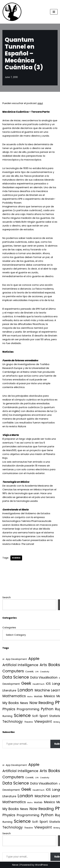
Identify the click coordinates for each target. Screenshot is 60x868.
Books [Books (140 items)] (54, 665)
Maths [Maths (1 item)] (30, 697)
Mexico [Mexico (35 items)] (49, 696)
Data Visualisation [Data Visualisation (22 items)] (44, 677)
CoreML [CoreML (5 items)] (30, 672)
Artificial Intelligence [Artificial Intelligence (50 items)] (20, 665)
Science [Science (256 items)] (22, 715)
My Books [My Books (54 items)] (11, 703)
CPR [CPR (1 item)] (37, 672)
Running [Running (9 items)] (7, 716)
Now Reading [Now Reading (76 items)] (42, 703)
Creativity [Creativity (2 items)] (45, 672)
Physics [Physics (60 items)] (9, 709)
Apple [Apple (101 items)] (34, 659)
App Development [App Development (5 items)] (16, 659)
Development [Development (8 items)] (11, 684)
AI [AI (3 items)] (3, 659)
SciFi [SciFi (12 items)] (35, 716)
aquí (40, 103)
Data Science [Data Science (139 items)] (16, 677)
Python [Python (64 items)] (47, 709)
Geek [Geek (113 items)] (26, 683)
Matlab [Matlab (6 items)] (38, 696)
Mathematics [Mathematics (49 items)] (14, 696)
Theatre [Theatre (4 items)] (28, 722)
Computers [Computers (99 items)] (13, 671)
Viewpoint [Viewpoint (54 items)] (43, 721)
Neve (15, 865)
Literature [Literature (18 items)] (9, 690)
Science (16, 558)
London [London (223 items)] (25, 690)
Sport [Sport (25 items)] (44, 716)
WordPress (41, 865)
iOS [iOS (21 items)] (48, 684)
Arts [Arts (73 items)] (43, 665)
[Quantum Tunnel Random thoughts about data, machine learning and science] (12, 12)
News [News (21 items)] (24, 703)
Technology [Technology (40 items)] (13, 721)
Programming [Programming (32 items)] (28, 709)
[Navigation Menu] (54, 12)
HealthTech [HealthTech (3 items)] (39, 684)
